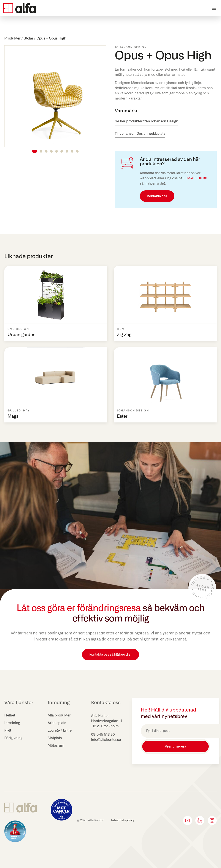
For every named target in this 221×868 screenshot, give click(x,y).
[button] (214, 8)
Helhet (10, 715)
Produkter (12, 38)
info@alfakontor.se (106, 740)
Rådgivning (13, 738)
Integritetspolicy (123, 821)
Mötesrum (56, 746)
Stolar (28, 38)
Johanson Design (131, 47)
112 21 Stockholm (105, 726)
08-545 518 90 (195, 178)
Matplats (55, 738)
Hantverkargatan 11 (107, 721)
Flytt (8, 730)
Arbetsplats (57, 723)
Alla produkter (59, 715)
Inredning (12, 723)
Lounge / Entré (60, 730)
